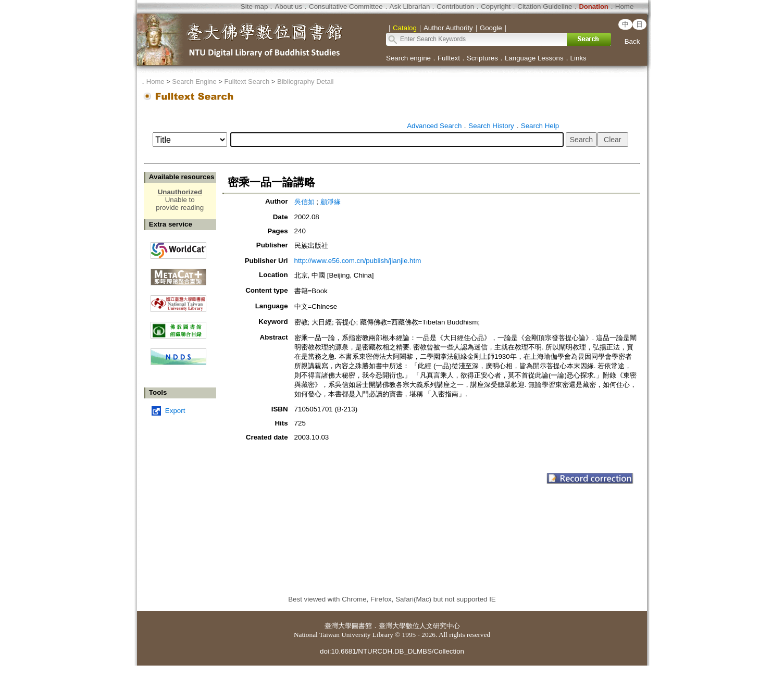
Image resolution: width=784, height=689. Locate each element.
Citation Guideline (545, 7)
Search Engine (194, 82)
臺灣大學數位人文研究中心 (419, 626)
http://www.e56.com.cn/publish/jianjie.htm (358, 261)
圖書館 (362, 626)
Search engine (408, 58)
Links (578, 58)
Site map (254, 7)
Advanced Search (434, 126)
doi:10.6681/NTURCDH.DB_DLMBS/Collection (392, 651)
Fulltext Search (247, 82)
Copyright (496, 7)
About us (288, 7)
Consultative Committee (346, 7)
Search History (491, 126)
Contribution (455, 7)
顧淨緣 (331, 202)
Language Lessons (534, 58)
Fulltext (449, 58)
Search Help (540, 126)
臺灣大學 (338, 626)
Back (632, 41)
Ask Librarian (410, 7)
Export (175, 411)
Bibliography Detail (305, 82)
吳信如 (304, 202)
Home (625, 7)
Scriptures (482, 58)
